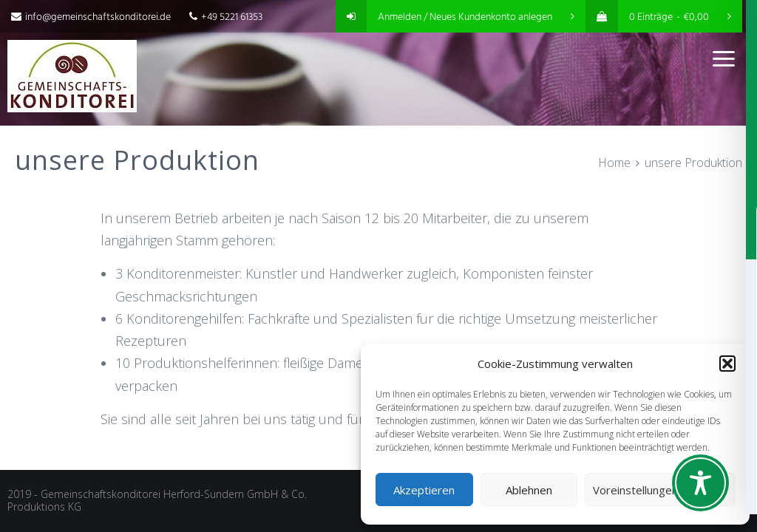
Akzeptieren (424, 490)
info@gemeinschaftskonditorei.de (91, 17)
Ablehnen (529, 490)
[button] (727, 364)
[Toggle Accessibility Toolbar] (700, 483)
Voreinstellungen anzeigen (660, 490)
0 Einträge (658, 17)
